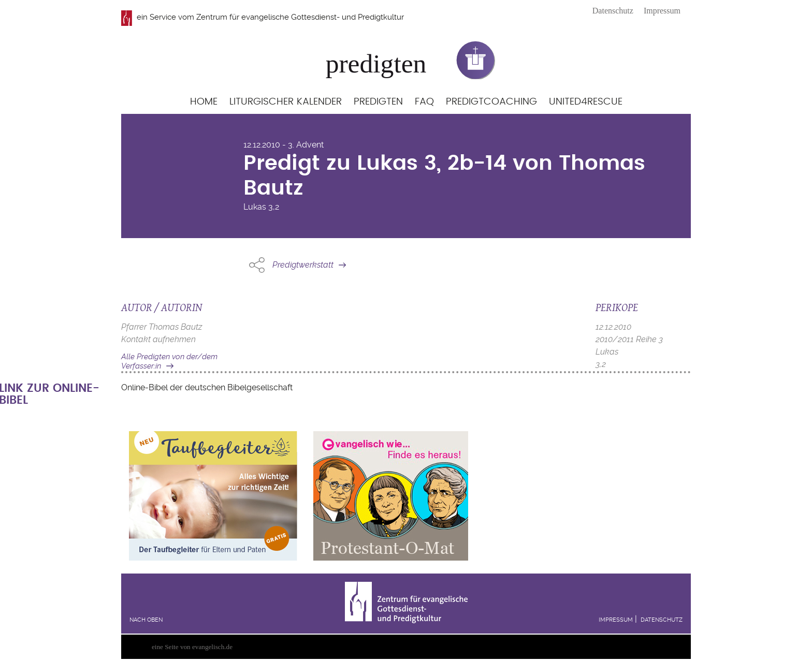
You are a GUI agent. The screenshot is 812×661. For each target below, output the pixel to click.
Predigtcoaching (491, 102)
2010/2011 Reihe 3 (629, 339)
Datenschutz (613, 11)
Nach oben (146, 620)
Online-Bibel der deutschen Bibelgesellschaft (207, 387)
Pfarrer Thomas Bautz (162, 327)
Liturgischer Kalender (286, 102)
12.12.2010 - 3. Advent (284, 145)
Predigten (378, 102)
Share (257, 265)
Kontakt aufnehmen (158, 339)
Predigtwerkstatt (303, 265)
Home (204, 102)
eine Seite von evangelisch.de (192, 647)
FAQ (424, 102)
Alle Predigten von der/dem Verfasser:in (169, 362)
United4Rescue (586, 102)
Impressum (662, 11)
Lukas (255, 207)
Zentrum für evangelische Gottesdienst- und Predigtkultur (300, 17)
